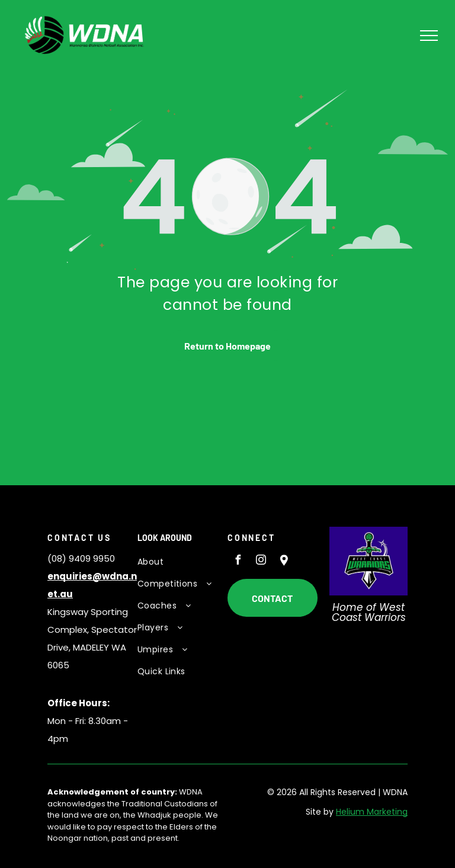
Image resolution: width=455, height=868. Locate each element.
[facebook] (238, 561)
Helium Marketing (372, 812)
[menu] (429, 36)
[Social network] (284, 561)
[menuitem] (181, 562)
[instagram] (261, 561)
